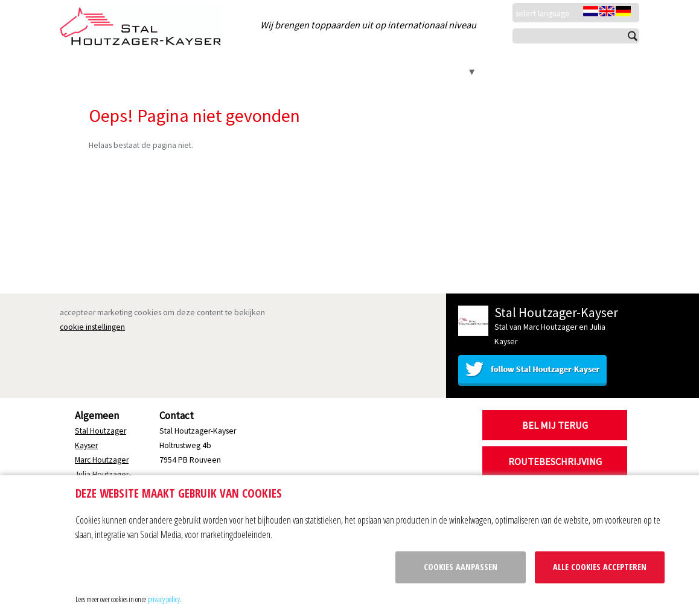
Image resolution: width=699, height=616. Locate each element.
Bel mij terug (555, 425)
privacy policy (164, 599)
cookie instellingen (92, 327)
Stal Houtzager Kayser (114, 72)
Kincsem (393, 72)
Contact (449, 72)
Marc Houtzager (211, 72)
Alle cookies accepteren (600, 567)
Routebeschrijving (555, 461)
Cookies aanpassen (461, 567)
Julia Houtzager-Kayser (309, 72)
